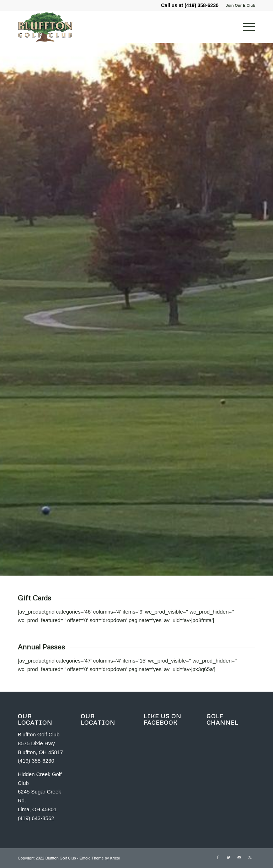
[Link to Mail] (239, 857)
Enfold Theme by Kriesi (100, 858)
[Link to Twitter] (229, 857)
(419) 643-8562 (36, 818)
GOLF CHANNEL (222, 719)
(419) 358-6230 (202, 5)
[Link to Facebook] (218, 857)
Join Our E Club (240, 5)
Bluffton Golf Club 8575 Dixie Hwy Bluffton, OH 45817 (40, 743)
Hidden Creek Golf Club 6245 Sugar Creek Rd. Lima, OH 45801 (40, 792)
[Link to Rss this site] (250, 857)
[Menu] (245, 27)
